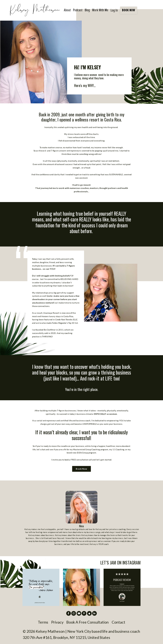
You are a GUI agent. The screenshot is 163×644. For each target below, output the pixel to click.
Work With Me (100, 10)
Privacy (57, 622)
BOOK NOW (129, 10)
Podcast (78, 10)
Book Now (81, 469)
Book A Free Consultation (87, 622)
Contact (118, 622)
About (67, 10)
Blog (87, 10)
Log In (114, 10)
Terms (43, 622)
